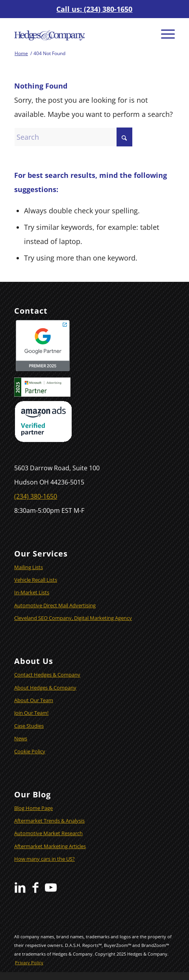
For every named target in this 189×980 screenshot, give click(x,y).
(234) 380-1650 (36, 496)
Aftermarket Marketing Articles (50, 846)
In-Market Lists (32, 592)
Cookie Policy (30, 751)
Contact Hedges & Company (47, 675)
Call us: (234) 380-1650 (94, 9)
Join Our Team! (31, 713)
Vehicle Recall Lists (36, 580)
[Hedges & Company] (78, 33)
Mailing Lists (29, 567)
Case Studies (29, 726)
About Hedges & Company (45, 688)
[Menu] (164, 33)
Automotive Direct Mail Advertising (55, 605)
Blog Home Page (33, 808)
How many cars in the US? (44, 859)
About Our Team (34, 700)
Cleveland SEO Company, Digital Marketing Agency (73, 618)
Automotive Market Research (48, 833)
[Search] (73, 137)
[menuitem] (164, 33)
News (21, 738)
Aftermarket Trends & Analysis (49, 821)
